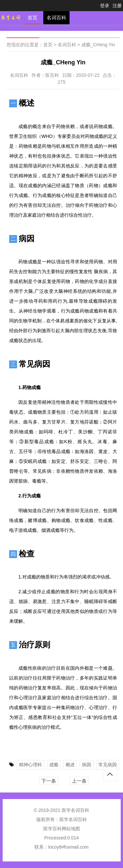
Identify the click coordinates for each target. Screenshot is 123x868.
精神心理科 (31, 765)
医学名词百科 (73, 819)
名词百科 (56, 18)
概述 (70, 765)
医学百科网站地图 (62, 829)
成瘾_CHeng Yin (98, 45)
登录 (105, 6)
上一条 (79, 781)
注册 (117, 6)
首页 (32, 18)
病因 (87, 765)
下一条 (49, 781)
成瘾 (54, 765)
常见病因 (108, 765)
